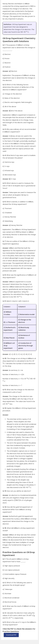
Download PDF (11, 635)
